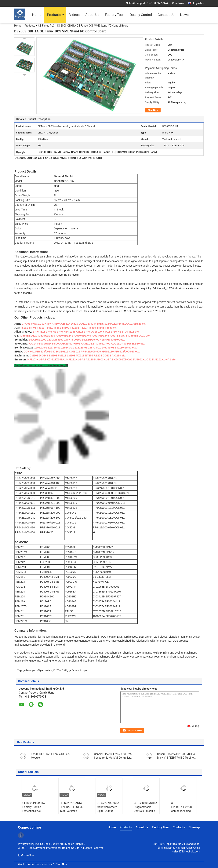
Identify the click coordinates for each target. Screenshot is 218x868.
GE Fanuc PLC (46, 26)
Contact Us (166, 15)
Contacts (179, 827)
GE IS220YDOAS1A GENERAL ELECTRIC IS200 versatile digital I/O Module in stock (71, 811)
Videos (74, 15)
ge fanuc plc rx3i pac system (38, 670)
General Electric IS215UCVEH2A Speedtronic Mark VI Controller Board (113, 758)
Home (37, 15)
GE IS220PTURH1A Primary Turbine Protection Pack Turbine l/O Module (34, 809)
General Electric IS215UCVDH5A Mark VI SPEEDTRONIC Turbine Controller (176, 758)
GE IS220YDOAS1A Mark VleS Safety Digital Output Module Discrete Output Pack (108, 811)
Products (54, 15)
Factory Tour (114, 15)
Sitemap (194, 827)
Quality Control (141, 15)
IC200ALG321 (60, 670)
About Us (92, 15)
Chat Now (178, 3)
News (184, 15)
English (198, 3)
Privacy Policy (26, 844)
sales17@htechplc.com (186, 852)
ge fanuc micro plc (78, 670)
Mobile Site (26, 855)
